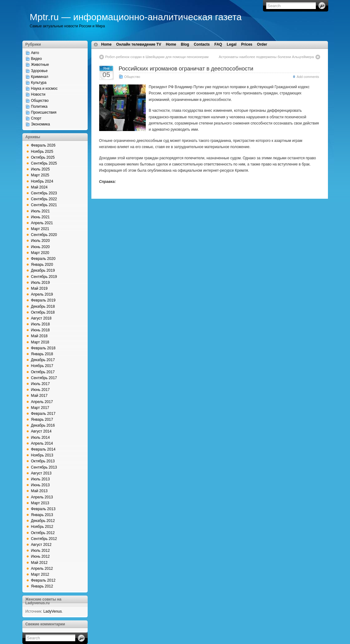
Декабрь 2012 (43, 521)
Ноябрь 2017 (42, 366)
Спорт (36, 118)
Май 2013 (39, 491)
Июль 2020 (41, 241)
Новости (38, 94)
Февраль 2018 (43, 348)
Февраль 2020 (43, 259)
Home (106, 44)
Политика (39, 107)
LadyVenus (52, 611)
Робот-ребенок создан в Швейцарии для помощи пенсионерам (157, 57)
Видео (37, 59)
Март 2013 (40, 503)
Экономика (41, 124)
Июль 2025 (41, 169)
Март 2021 (40, 229)
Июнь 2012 (41, 556)
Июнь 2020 (41, 247)
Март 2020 (40, 253)
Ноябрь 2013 (42, 455)
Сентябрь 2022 (44, 199)
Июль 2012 (41, 551)
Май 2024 (39, 187)
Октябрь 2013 (43, 461)
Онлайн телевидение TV (139, 44)
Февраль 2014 (43, 449)
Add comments (308, 77)
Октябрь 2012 (43, 533)
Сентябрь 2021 (44, 205)
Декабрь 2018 (43, 306)
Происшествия (44, 112)
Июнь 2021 (41, 217)
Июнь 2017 (41, 390)
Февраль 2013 (43, 509)
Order (262, 44)
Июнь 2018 (41, 330)
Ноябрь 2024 (42, 181)
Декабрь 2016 (43, 425)
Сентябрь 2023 (44, 193)
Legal (231, 44)
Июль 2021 (41, 211)
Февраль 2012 (43, 580)
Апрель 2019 (42, 294)
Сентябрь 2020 (44, 235)
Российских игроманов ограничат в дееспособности (186, 69)
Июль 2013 (41, 479)
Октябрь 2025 (43, 157)
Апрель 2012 (42, 569)
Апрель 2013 (42, 497)
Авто (35, 53)
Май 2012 (39, 563)
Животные (40, 65)
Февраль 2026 (43, 145)
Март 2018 (40, 342)
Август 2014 (41, 431)
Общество (40, 101)
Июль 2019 (41, 283)
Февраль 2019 (43, 300)
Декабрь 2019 (43, 270)
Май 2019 (39, 288)
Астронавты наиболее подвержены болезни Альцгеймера (266, 57)
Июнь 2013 (41, 485)
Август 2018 (41, 318)
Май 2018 (39, 336)
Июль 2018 (41, 324)
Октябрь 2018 (43, 312)
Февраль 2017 (43, 414)
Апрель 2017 (42, 402)
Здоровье (39, 71)
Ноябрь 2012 (42, 527)
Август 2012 (41, 545)
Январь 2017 (42, 420)
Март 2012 (40, 574)
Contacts (202, 44)
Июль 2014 (41, 438)
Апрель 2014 (42, 443)
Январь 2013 (42, 515)
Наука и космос (44, 88)
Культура (39, 83)
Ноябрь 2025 (42, 152)
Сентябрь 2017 (44, 378)
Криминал (40, 77)
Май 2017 (39, 396)
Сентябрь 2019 (44, 277)
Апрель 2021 (42, 223)
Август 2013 (41, 473)
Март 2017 (40, 408)
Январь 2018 (42, 354)
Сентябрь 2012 (44, 539)
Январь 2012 (42, 586)
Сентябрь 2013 (44, 467)
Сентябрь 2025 (44, 163)
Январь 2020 (42, 265)
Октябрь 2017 (43, 372)
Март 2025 (40, 175)
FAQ (218, 44)
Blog (185, 44)
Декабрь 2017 (43, 360)
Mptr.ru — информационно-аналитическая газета (136, 17)
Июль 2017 (41, 384)
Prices (247, 44)
